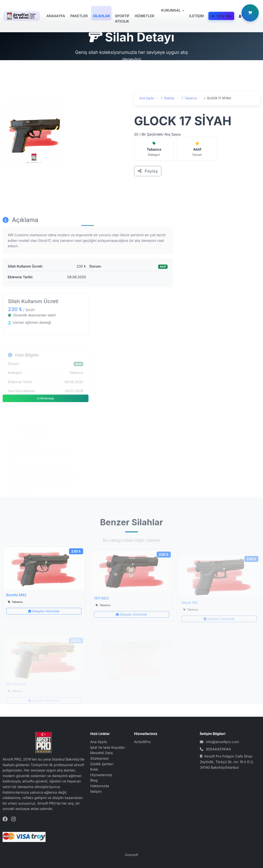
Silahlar (170, 98)
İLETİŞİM (197, 16)
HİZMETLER (144, 16)
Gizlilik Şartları (102, 764)
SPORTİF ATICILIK (122, 19)
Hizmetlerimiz (101, 775)
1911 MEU (101, 610)
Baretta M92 (16, 607)
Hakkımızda (100, 786)
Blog (94, 780)
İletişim (96, 791)
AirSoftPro (142, 742)
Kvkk (94, 769)
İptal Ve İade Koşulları (108, 747)
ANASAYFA (56, 16)
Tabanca (191, 98)
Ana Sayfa (147, 98)
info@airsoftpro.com (223, 742)
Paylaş (148, 171)
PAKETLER (79, 16)
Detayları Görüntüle (44, 623)
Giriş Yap (221, 16)
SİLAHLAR (101, 16)
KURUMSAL (171, 10)
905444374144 (219, 749)
